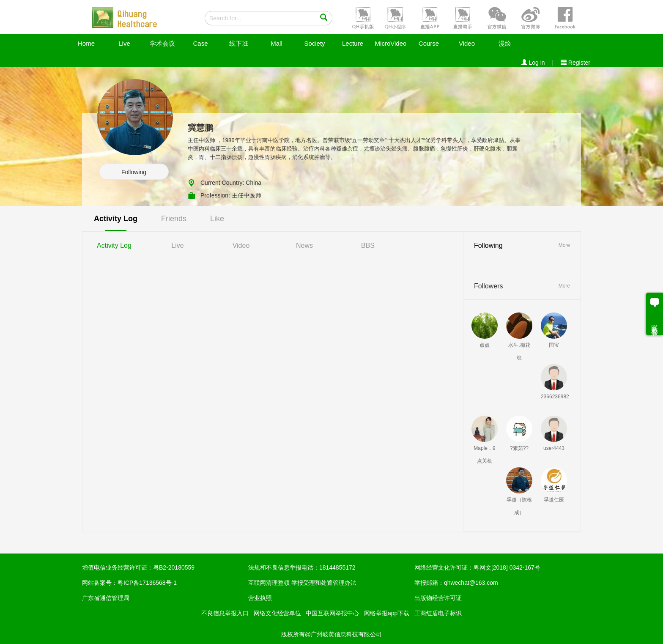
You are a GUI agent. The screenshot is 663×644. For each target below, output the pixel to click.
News (304, 245)
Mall (277, 43)
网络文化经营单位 (277, 613)
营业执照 (260, 598)
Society (314, 43)
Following (134, 172)
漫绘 (505, 43)
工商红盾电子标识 (438, 613)
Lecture (353, 43)
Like (217, 219)
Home (86, 43)
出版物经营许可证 (438, 598)
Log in (533, 63)
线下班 (239, 43)
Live (124, 43)
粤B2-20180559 (174, 567)
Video (467, 43)
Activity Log (116, 219)
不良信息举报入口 (225, 613)
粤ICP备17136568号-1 (147, 583)
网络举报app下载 (387, 613)
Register (575, 63)
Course (429, 43)
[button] (362, 17)
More (564, 245)
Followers (488, 286)
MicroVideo (391, 43)
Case (200, 43)
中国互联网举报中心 (332, 613)
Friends (174, 219)
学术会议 (162, 43)
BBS (368, 245)
